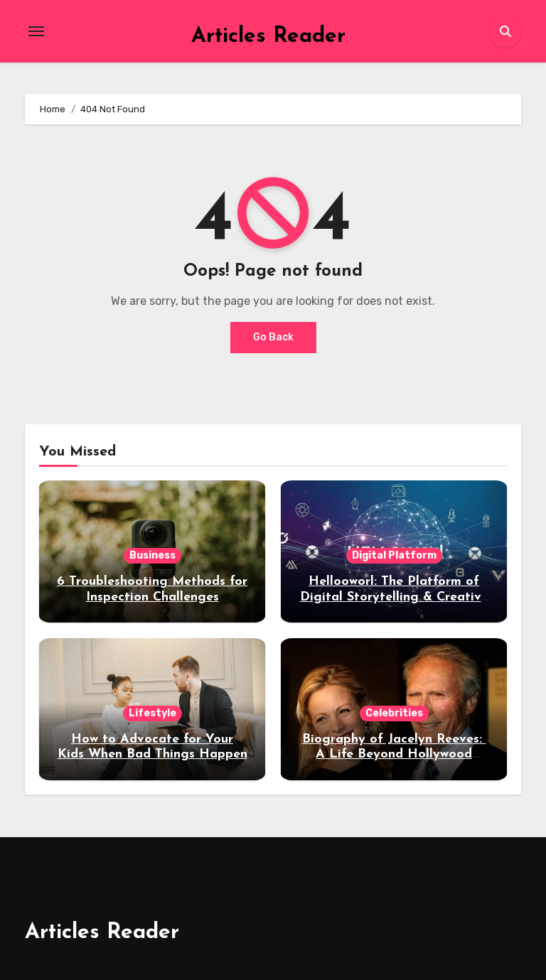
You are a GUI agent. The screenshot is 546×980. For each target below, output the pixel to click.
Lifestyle (152, 713)
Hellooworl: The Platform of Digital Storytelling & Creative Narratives (394, 597)
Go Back (273, 337)
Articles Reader (268, 37)
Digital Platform (394, 555)
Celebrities (394, 713)
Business (152, 555)
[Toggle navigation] (36, 31)
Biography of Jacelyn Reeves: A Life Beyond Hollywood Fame (394, 755)
